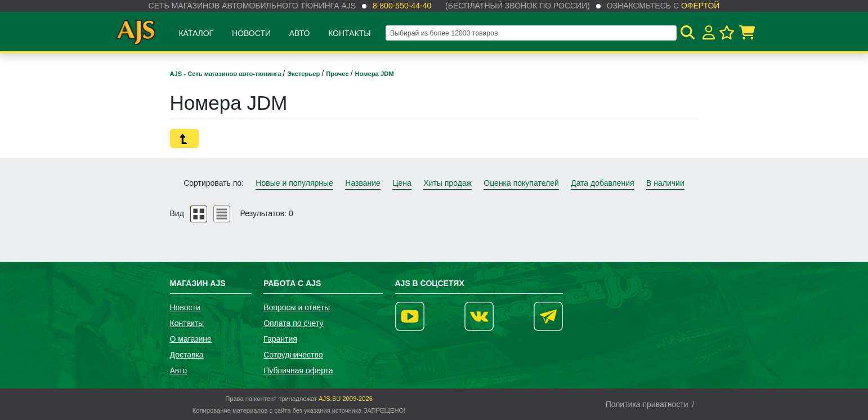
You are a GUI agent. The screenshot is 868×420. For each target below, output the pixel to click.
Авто (300, 33)
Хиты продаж (448, 183)
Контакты (350, 33)
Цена (402, 183)
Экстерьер (304, 74)
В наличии (665, 183)
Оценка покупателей (521, 183)
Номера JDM (375, 74)
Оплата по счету (293, 323)
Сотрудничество (293, 355)
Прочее (338, 74)
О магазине (191, 339)
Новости (251, 33)
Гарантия (280, 339)
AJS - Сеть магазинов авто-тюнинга (227, 74)
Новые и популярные (294, 183)
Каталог (196, 33)
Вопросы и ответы (297, 307)
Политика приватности (647, 404)
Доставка (187, 355)
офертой (700, 6)
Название (363, 183)
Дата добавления (603, 183)
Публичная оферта (298, 370)
